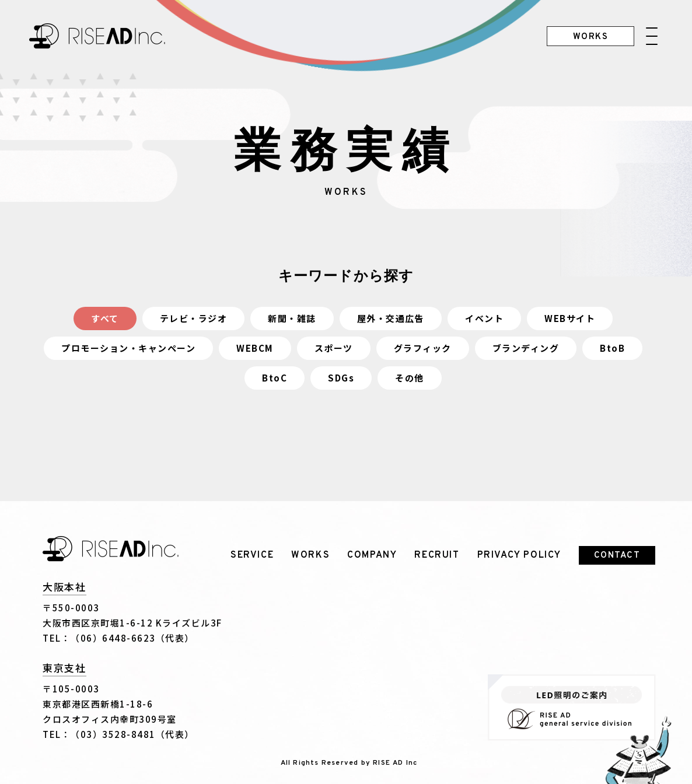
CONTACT (617, 556)
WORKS (310, 555)
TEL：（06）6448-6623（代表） (118, 638)
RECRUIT (437, 555)
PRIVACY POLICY (519, 555)
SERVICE (252, 555)
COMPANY (372, 555)
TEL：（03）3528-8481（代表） (118, 734)
